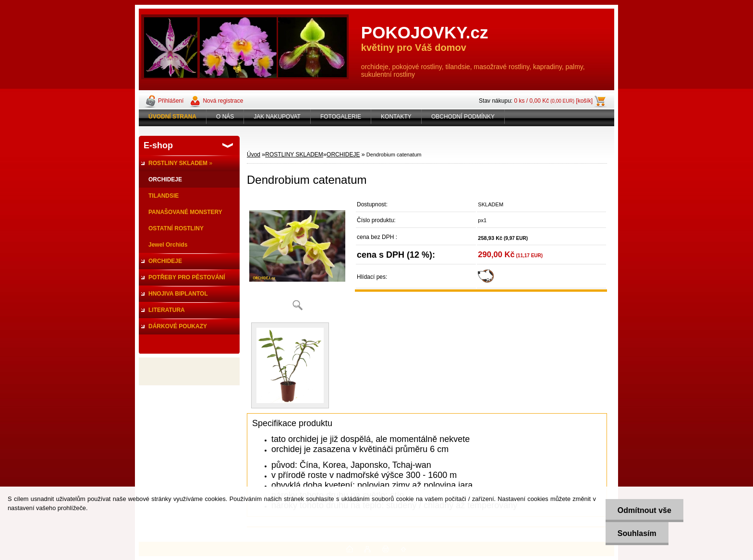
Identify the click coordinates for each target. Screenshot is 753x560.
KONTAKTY (396, 117)
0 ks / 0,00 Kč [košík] (553, 101)
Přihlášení (171, 101)
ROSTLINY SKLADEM (294, 155)
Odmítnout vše (644, 510)
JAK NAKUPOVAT (277, 117)
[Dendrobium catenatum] (297, 256)
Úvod (254, 155)
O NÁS (225, 117)
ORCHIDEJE (343, 155)
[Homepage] (173, 117)
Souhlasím (637, 533)
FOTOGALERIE (341, 117)
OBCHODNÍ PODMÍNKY (463, 117)
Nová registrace (223, 101)
